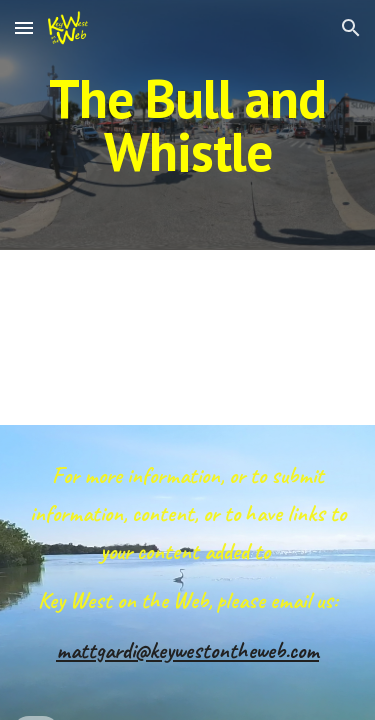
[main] (188, 125)
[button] (24, 27)
